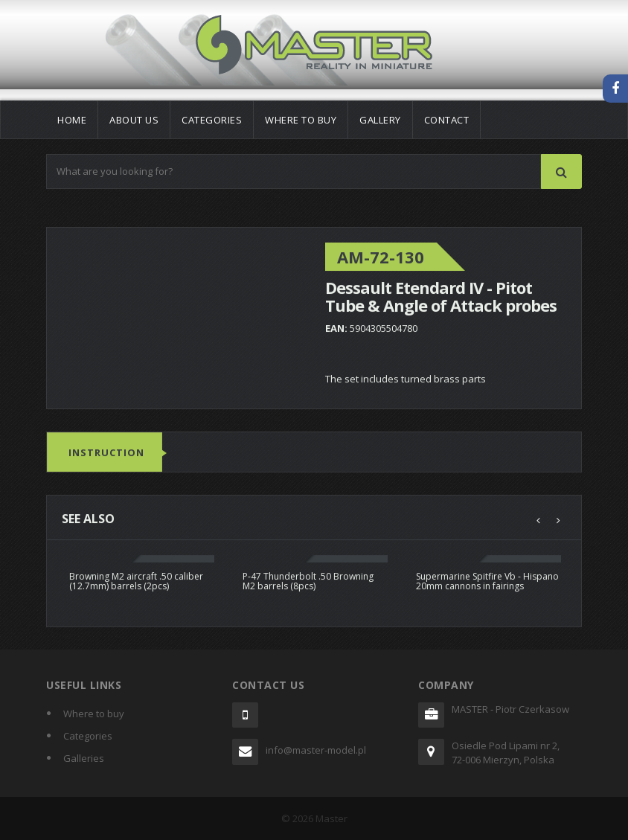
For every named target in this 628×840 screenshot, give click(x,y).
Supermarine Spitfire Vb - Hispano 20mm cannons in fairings (487, 581)
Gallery (380, 120)
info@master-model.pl (316, 750)
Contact (447, 120)
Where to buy (301, 120)
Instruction (106, 453)
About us (134, 120)
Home (72, 120)
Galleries (84, 758)
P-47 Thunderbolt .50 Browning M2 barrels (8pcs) (308, 581)
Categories (212, 120)
